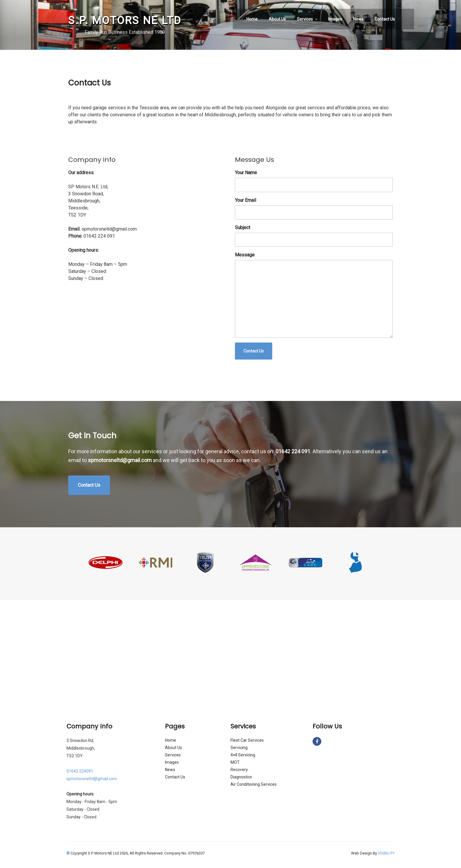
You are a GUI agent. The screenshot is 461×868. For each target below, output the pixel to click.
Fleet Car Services (247, 740)
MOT (235, 762)
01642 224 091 (293, 451)
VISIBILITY (386, 853)
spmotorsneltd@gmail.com (120, 460)
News (358, 19)
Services (308, 19)
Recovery (239, 770)
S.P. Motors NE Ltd (125, 21)
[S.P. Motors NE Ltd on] (325, 741)
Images (335, 19)
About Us (277, 19)
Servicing (239, 748)
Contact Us (385, 19)
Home (252, 19)
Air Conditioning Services (254, 784)
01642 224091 (80, 771)
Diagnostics (241, 777)
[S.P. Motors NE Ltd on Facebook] (317, 741)
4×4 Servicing (243, 755)
